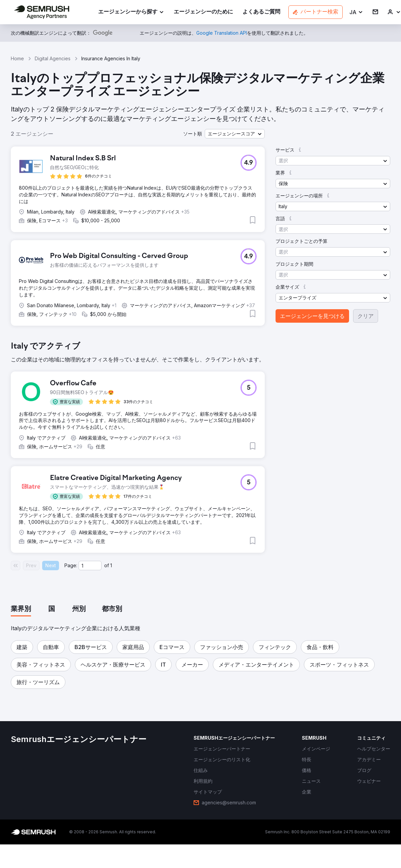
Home (17, 58)
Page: (71, 565)
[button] (356, 12)
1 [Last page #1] (111, 565)
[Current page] (90, 566)
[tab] (21, 609)
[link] (203, 12)
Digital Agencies (53, 58)
